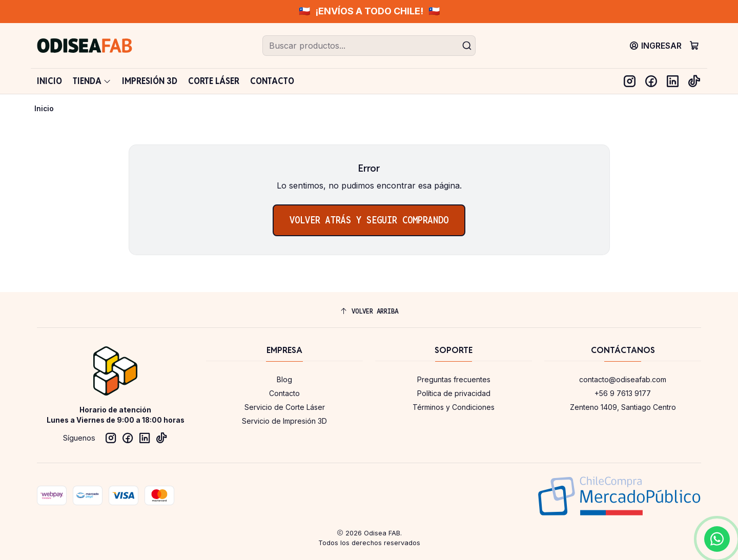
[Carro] (694, 45)
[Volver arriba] (369, 311)
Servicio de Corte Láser (285, 407)
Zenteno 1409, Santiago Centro (623, 407)
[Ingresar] (655, 45)
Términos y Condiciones (454, 407)
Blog (284, 379)
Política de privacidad (454, 393)
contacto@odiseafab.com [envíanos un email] (623, 379)
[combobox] (369, 46)
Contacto (284, 393)
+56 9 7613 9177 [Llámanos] (623, 393)
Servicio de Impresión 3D (284, 421)
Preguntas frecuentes (454, 379)
